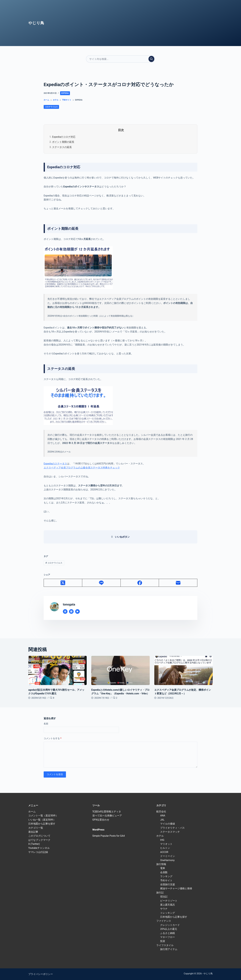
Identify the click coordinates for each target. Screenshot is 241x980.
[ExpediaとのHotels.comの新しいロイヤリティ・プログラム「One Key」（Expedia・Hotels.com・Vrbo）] (120, 670)
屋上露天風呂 (168, 905)
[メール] (178, 583)
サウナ (164, 909)
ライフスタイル (165, 945)
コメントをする (53, 738)
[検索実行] (151, 59)
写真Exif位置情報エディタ (107, 812)
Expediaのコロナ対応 (64, 137)
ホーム (32, 812)
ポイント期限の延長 (63, 142)
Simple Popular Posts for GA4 (109, 836)
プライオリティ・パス (172, 828)
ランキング (166, 876)
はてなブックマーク (39, 840)
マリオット (166, 844)
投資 (163, 941)
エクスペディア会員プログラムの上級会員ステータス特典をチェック (82, 468)
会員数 (164, 872)
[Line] (101, 583)
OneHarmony (167, 860)
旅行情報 (161, 864)
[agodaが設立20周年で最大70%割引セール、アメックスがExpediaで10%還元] (57, 670)
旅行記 (160, 893)
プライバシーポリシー (41, 974)
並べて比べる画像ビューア (107, 816)
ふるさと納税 (168, 933)
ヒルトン (165, 848)
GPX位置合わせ (101, 820)
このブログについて (39, 836)
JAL (162, 820)
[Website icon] (65, 611)
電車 (163, 868)
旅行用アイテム (169, 949)
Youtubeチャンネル (39, 848)
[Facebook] (140, 583)
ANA (163, 816)
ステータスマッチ (170, 832)
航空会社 (161, 812)
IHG (162, 840)
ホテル (160, 836)
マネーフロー (168, 937)
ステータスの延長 (62, 147)
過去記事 (33, 832)
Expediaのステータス (55, 464)
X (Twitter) (34, 844)
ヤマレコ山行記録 (38, 852)
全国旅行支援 (168, 884)
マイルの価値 (168, 824)
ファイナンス (164, 921)
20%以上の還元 (169, 929)
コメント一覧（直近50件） (43, 816)
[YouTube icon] (77, 611)
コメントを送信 (55, 774)
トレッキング (168, 913)
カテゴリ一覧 (36, 828)
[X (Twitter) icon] (71, 611)
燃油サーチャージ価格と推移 (176, 888)
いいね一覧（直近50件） (42, 820)
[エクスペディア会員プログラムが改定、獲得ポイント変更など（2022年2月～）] (184, 670)
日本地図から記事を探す (42, 824)
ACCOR (164, 852)
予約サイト (166, 880)
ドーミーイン (168, 856)
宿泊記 (164, 897)
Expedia (65, 93)
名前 (46, 724)
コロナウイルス (51, 107)
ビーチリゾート (169, 901)
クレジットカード (170, 925)
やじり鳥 (36, 23)
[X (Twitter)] (63, 583)
